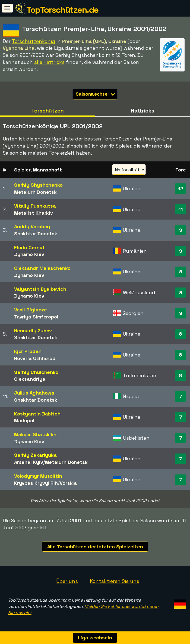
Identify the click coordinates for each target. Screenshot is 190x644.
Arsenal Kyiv (29, 462)
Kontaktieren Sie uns (115, 581)
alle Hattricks (49, 62)
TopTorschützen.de (62, 10)
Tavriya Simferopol (36, 317)
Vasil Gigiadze (31, 310)
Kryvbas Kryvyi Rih (36, 483)
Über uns (67, 581)
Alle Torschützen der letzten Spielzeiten (95, 547)
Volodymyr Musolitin (38, 476)
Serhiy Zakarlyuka (35, 455)
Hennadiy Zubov (33, 331)
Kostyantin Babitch (37, 414)
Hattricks (142, 111)
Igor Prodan (28, 351)
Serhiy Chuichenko (36, 372)
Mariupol (24, 421)
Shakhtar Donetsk (36, 234)
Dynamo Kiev (29, 254)
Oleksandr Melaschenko (42, 268)
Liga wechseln (95, 638)
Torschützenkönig (34, 41)
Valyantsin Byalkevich (40, 289)
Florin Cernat (29, 247)
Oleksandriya (30, 379)
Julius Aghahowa (34, 393)
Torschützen (47, 111)
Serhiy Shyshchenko (38, 185)
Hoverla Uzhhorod (35, 358)
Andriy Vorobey (32, 226)
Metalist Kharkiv (34, 213)
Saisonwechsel (95, 94)
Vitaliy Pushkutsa (35, 206)
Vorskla (68, 483)
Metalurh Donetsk (35, 192)
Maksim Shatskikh (35, 434)
